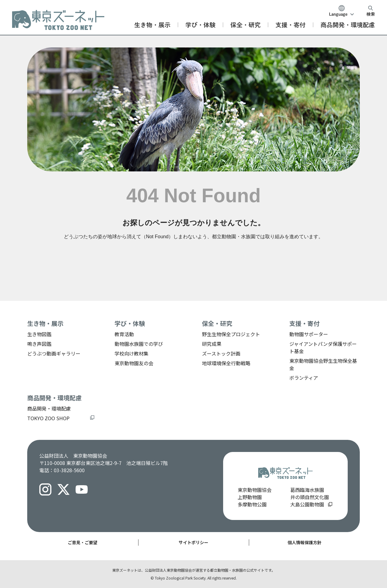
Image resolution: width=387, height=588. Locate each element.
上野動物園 (250, 497)
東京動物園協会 (255, 490)
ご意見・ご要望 (83, 542)
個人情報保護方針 (304, 542)
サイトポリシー (193, 542)
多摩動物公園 (252, 504)
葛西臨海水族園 (307, 490)
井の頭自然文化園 (310, 497)
